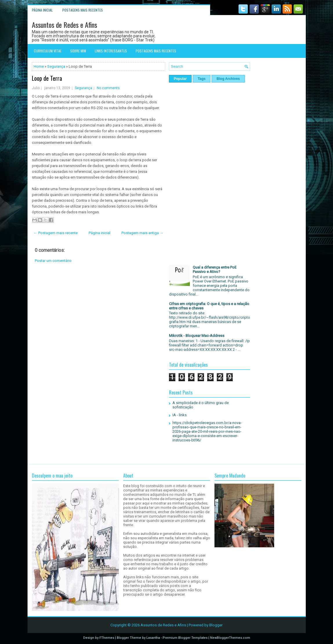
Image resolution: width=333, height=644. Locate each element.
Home (39, 66)
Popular (180, 79)
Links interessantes (111, 51)
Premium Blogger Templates (185, 638)
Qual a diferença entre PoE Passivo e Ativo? (215, 269)
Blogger (216, 625)
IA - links (180, 415)
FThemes (107, 638)
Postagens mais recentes (83, 10)
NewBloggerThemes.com (230, 638)
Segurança (56, 66)
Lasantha (153, 638)
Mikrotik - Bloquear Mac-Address (197, 336)
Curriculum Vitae (48, 51)
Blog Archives (228, 79)
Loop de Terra (47, 78)
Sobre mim (78, 51)
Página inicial (42, 10)
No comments (108, 88)
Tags (202, 79)
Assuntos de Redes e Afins (64, 25)
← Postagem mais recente (56, 233)
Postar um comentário (53, 261)
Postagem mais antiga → (142, 233)
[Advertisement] (99, 314)
